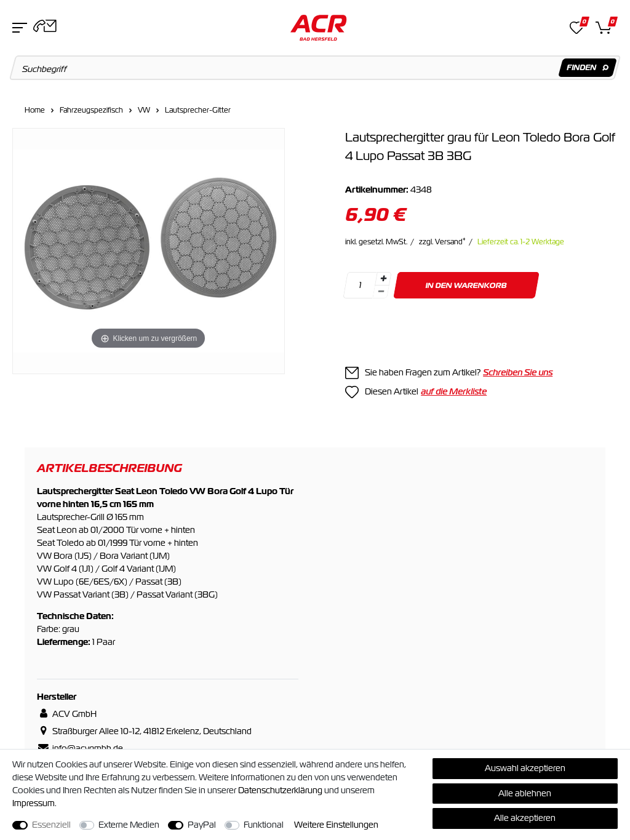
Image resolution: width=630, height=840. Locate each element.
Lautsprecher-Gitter (198, 110)
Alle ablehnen (525, 793)
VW (144, 110)
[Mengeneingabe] (360, 285)
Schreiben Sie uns (518, 372)
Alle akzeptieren (525, 818)
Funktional (264, 825)
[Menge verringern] (381, 292)
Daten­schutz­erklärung (280, 790)
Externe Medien (129, 825)
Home (35, 110)
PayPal (202, 825)
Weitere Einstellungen (336, 825)
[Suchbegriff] (315, 68)
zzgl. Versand (442, 242)
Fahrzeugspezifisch (91, 110)
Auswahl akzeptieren (525, 768)
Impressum (34, 803)
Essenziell (51, 825)
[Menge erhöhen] (383, 279)
